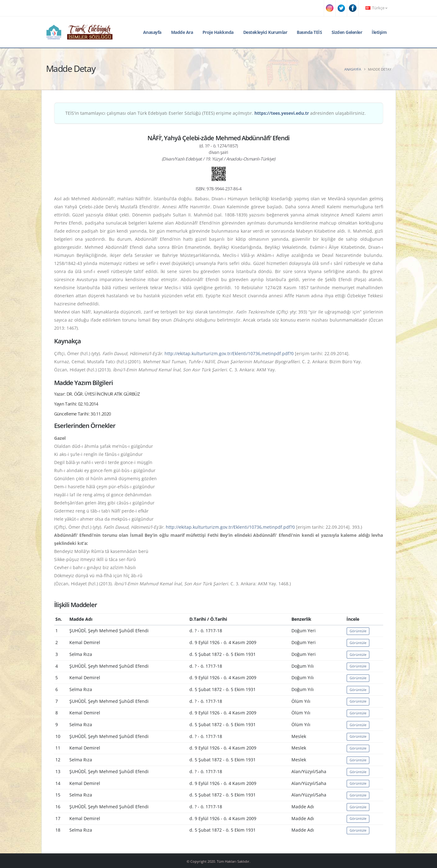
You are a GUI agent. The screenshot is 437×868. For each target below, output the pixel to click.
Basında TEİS (309, 32)
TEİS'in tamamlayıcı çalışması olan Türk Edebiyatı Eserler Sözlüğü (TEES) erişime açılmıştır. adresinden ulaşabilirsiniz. (216, 113)
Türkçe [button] (376, 8)
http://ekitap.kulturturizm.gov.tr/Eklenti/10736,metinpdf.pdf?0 (229, 353)
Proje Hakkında (218, 32)
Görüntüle (358, 631)
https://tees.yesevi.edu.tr (282, 113)
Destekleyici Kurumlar (265, 32)
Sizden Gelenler (347, 32)
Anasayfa (152, 32)
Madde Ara (182, 32)
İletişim (379, 32)
